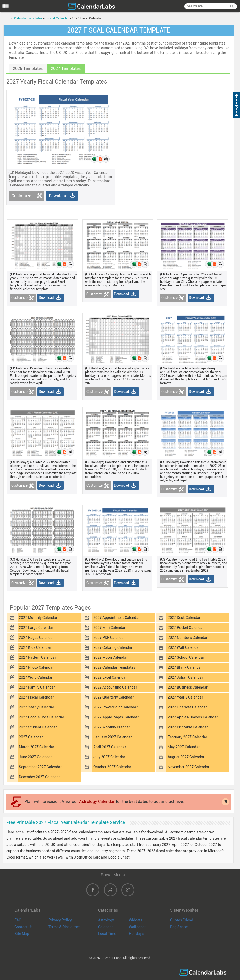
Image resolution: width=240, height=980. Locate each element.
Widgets (136, 920)
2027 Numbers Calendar (188, 638)
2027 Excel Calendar (110, 677)
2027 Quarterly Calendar (113, 697)
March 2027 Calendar (37, 747)
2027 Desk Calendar (184, 618)
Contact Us (23, 927)
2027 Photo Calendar (36, 667)
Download (58, 196)
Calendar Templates (28, 18)
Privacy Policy (60, 920)
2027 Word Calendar (36, 677)
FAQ (18, 920)
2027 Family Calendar (37, 687)
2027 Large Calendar (36, 628)
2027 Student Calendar (38, 727)
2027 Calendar (31, 737)
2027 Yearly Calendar (185, 697)
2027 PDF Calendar (109, 638)
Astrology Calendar (97, 802)
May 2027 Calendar (184, 747)
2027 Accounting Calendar (115, 687)
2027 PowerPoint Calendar (115, 707)
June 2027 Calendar (35, 757)
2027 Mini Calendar (109, 628)
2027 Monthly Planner (111, 727)
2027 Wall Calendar (184, 647)
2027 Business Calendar (188, 687)
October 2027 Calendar (112, 767)
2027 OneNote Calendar (187, 707)
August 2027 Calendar (186, 757)
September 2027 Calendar (40, 767)
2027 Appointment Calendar (116, 618)
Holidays (136, 934)
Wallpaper (137, 927)
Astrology (106, 920)
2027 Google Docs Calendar (42, 717)
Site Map (22, 934)
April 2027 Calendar (110, 747)
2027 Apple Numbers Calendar (193, 717)
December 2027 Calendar (39, 777)
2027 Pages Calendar (36, 638)
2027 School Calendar (186, 657)
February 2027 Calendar (187, 737)
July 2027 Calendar (109, 757)
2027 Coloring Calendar (113, 647)
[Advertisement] (175, 126)
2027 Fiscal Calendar (36, 697)
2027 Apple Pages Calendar (116, 717)
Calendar (105, 927)
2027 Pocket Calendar (186, 628)
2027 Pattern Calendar (37, 657)
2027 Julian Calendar (185, 677)
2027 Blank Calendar (185, 667)
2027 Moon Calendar (110, 657)
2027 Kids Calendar (35, 647)
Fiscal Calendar (58, 18)
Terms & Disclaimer (64, 927)
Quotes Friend (182, 920)
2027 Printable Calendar (188, 727)
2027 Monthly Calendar (38, 618)
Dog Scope (179, 927)
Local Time (107, 934)
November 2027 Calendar (189, 767)
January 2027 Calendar (113, 737)
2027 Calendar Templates (114, 667)
